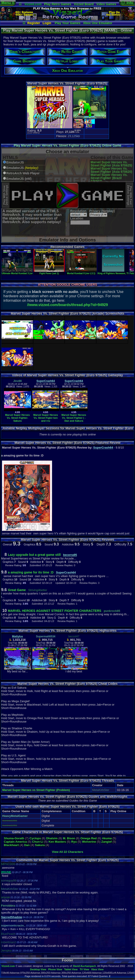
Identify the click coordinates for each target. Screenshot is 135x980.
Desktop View (38, 969)
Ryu (74, 842)
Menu (8, 3)
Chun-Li (38, 842)
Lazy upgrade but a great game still (34, 555)
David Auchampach (85, 966)
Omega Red (89, 838)
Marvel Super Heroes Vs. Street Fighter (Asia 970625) (111, 164)
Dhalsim (52, 838)
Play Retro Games (58, 4)
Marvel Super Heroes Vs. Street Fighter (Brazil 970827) (109, 178)
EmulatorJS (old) (19, 179)
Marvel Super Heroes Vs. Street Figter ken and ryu (46, 418)
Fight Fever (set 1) (49, 272)
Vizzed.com (33, 4)
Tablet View (71, 969)
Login (47, 23)
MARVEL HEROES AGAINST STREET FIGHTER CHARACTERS (55, 611)
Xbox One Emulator (98, 23)
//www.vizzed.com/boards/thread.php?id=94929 (67, 305)
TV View (84, 969)
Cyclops (35, 838)
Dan (27, 845)
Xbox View (97, 969)
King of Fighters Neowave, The (114, 272)
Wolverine (89, 842)
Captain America (15, 842)
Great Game (17, 590)
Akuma (107, 838)
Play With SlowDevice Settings (6, 195)
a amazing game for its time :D (31, 572)
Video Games (106, 4)
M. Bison (69, 838)
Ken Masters (57, 842)
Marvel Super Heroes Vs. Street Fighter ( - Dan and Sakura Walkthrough (74, 419)
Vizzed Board (84, 4)
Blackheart (11, 845)
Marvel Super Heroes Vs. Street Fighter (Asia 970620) (111, 170)
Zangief (106, 842)
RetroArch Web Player (23, 173)
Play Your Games (68, 23)
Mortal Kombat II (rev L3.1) (81, 272)
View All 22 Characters (67, 852)
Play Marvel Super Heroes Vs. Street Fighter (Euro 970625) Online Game (68, 145)
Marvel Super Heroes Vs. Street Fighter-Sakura (17, 418)
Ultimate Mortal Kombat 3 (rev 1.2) (20, 272)
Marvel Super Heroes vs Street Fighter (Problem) (36, 790)
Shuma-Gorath (14, 838)
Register (34, 23)
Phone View (55, 969)
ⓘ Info (127, 3)
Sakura (40, 845)
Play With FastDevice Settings (129, 195)
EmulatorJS (15, 163)
